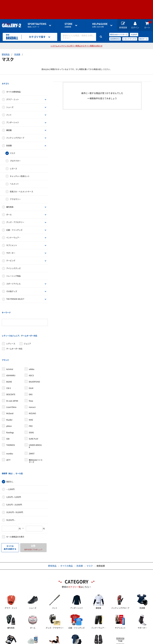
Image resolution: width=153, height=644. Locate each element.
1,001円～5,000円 (14, 468)
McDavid (10, 390)
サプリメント (12, 239)
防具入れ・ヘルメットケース (22, 186)
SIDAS (31, 409)
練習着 (9, 124)
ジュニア (27, 326)
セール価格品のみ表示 (15, 507)
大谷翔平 (134, 35)
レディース (11, 326)
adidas (32, 346)
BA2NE (9, 358)
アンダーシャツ (13, 117)
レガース (13, 163)
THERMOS (11, 422)
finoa (31, 377)
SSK (8, 415)
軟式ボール (144, 39)
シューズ (10, 101)
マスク (13, 147)
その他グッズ (12, 286)
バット (9, 109)
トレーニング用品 (13, 270)
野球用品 (6, 54)
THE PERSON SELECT (15, 293)
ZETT (8, 437)
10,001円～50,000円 (15, 483)
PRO (31, 403)
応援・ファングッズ (14, 224)
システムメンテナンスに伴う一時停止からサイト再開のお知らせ (76, 46)
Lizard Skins (11, 384)
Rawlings (10, 409)
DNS (31, 371)
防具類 (17, 54)
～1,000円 (10, 460)
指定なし (10, 452)
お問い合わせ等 (100, 25)
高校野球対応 (115, 39)
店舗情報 (69, 25)
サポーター (11, 247)
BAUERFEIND (34, 358)
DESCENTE (11, 371)
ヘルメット (14, 178)
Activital (10, 346)
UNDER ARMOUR (35, 423)
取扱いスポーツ (37, 25)
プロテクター (15, 155)
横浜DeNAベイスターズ (119, 35)
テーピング (11, 255)
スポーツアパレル (13, 278)
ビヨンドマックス (130, 39)
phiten (9, 403)
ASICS (31, 352)
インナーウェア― (13, 232)
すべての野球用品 (13, 86)
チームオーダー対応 (14, 331)
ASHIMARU (11, 352)
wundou (10, 430)
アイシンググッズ (13, 263)
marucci (32, 384)
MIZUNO (32, 390)
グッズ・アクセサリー (15, 216)
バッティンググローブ (15, 132)
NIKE (31, 396)
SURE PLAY (33, 415)
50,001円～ (11, 491)
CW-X (9, 365)
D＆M (31, 365)
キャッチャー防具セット (20, 170)
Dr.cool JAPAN (12, 377)
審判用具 (10, 201)
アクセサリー (15, 193)
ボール (9, 209)
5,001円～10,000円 (14, 475)
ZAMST (32, 430)
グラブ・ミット (13, 94)
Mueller (9, 396)
